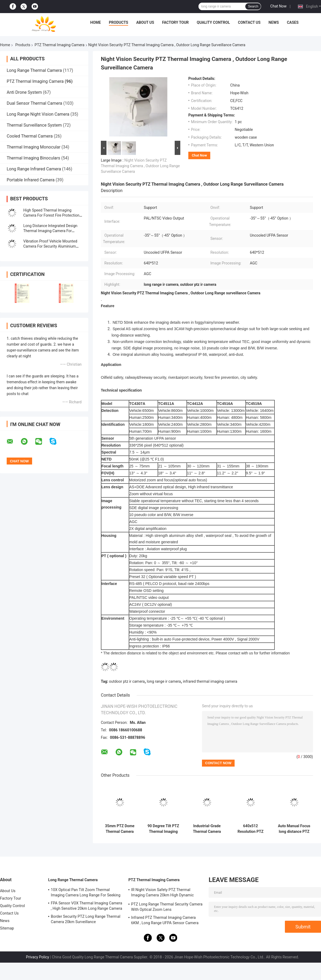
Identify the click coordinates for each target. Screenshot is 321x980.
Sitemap (7, 928)
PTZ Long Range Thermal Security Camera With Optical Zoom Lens (167, 907)
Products (119, 22)
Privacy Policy (37, 957)
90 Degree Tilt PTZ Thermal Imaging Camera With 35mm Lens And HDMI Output (163, 829)
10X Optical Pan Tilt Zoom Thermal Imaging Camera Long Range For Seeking (86, 892)
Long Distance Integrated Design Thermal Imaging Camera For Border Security (50, 231)
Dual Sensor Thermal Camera (34, 103)
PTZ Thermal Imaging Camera (59, 45)
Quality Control (213, 22)
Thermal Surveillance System (34, 125)
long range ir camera (164, 681)
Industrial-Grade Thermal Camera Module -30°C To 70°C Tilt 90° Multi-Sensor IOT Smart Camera (207, 829)
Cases (293, 22)
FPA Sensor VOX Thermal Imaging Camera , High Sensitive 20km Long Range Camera (87, 906)
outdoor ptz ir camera (127, 681)
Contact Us (249, 22)
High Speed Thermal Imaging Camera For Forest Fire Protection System (51, 215)
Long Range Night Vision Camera (38, 114)
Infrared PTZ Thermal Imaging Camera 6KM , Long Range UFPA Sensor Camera (165, 920)
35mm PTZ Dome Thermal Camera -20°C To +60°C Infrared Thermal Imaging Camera (120, 829)
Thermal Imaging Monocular (34, 147)
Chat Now (278, 6)
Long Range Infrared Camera (34, 169)
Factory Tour (175, 22)
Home (95, 22)
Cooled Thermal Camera (30, 136)
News (274, 22)
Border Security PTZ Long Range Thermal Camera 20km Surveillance (86, 919)
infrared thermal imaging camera (210, 681)
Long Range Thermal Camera (34, 70)
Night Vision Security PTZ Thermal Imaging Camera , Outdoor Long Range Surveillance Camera (140, 166)
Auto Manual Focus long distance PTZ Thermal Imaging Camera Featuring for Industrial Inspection (294, 829)
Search (253, 6)
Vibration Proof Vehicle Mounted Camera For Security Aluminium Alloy (50, 246)
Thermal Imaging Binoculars (33, 158)
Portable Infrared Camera (31, 180)
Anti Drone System (24, 92)
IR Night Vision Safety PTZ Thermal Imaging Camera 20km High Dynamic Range (162, 893)
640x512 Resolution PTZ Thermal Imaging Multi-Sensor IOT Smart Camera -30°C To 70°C (251, 829)
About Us (145, 22)
